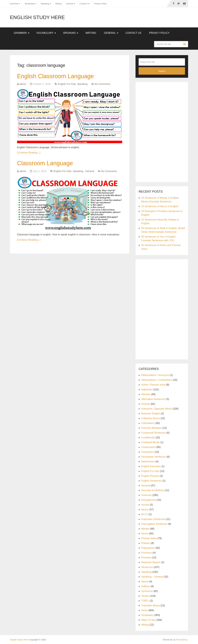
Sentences (147, 567)
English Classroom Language (55, 76)
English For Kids (67, 84)
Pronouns (147, 553)
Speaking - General (84, 171)
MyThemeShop (180, 640)
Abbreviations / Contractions (157, 380)
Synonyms (147, 591)
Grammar (14, 4)
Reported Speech (151, 562)
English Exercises (151, 466)
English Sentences (152, 481)
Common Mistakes (151, 428)
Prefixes (146, 543)
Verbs (144, 610)
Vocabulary (30, 4)
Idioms (145, 510)
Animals (146, 404)
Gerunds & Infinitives (153, 490)
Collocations (148, 423)
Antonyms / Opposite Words (157, 409)
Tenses (145, 596)
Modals (145, 529)
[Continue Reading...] (29, 153)
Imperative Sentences (153, 519)
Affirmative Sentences (153, 399)
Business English (151, 414)
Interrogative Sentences (154, 524)
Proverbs (146, 558)
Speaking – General (152, 577)
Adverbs (146, 394)
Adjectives (147, 390)
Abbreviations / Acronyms (155, 375)
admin (23, 84)
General (70, 4)
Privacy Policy (100, 4)
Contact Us (84, 4)
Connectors (148, 452)
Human (145, 505)
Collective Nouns (151, 418)
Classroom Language (45, 163)
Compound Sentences (153, 433)
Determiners (148, 462)
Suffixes (146, 586)
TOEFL (145, 601)
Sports (145, 582)
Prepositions (148, 548)
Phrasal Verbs (149, 538)
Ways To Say (148, 620)
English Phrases (150, 476)
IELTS (145, 514)
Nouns (145, 534)
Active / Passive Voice (153, 385)
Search (185, 44)
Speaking (45, 4)
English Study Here (37, 17)
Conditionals (148, 438)
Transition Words (151, 606)
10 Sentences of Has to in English (160, 206)
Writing (58, 4)
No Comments (102, 84)
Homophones (149, 500)
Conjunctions (148, 447)
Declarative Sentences (154, 457)
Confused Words (150, 442)
